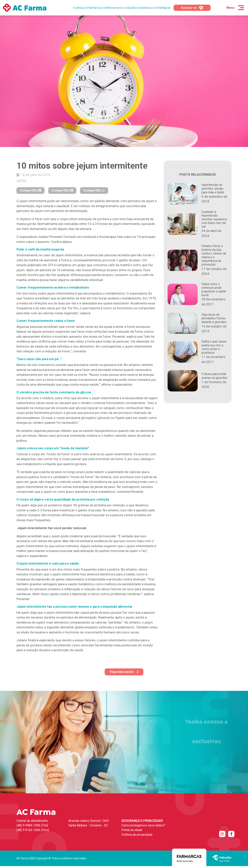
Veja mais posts (124, 672)
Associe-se (192, 8)
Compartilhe (31, 190)
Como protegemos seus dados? (143, 825)
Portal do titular (132, 830)
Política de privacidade (137, 835)
